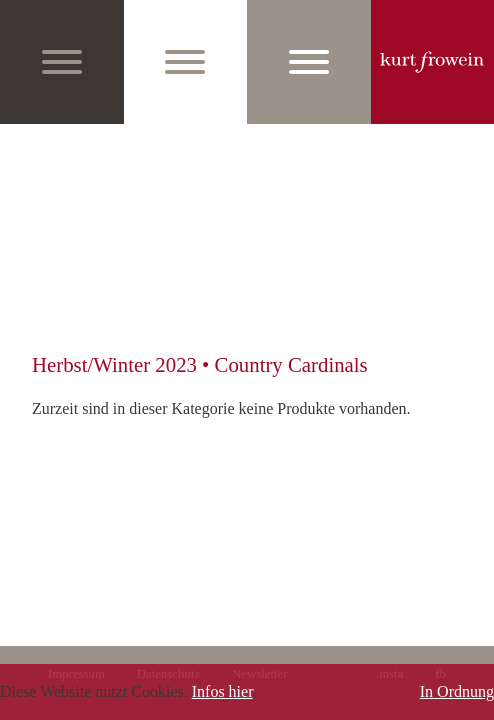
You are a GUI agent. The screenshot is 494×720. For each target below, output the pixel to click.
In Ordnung (457, 691)
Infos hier (222, 691)
